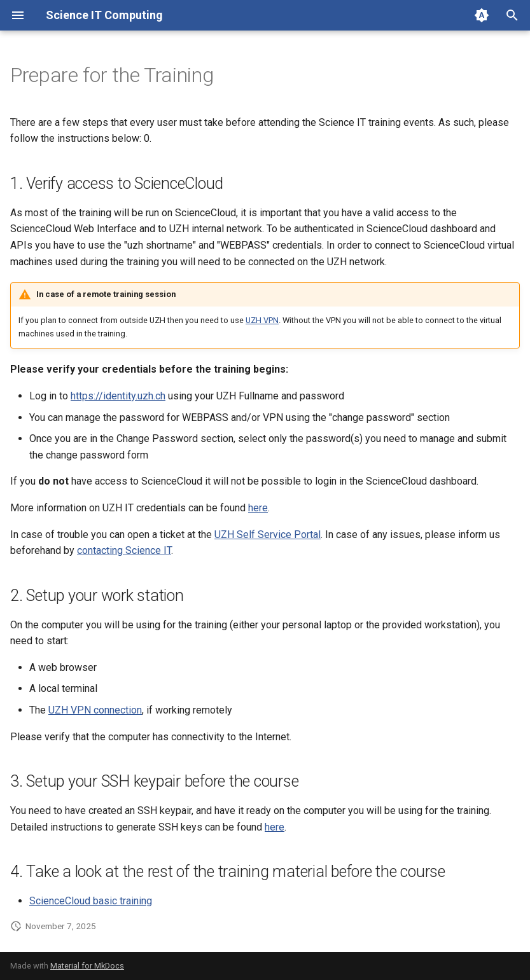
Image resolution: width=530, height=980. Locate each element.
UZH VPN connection (95, 710)
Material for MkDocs (87, 966)
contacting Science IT (124, 550)
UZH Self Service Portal (268, 535)
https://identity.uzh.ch (118, 396)
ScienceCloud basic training (91, 901)
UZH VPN (262, 320)
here (258, 508)
